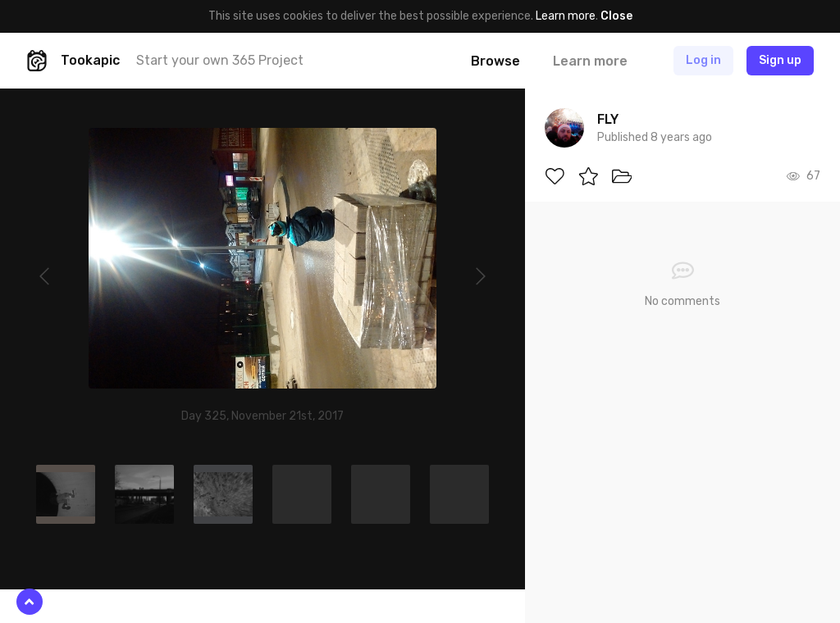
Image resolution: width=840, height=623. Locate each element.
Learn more (566, 16)
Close (616, 16)
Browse (495, 61)
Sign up (780, 60)
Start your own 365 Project (220, 60)
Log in (703, 60)
